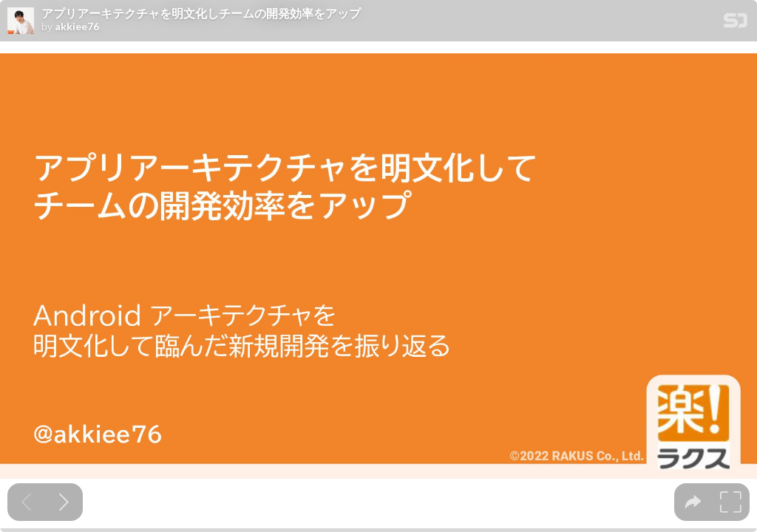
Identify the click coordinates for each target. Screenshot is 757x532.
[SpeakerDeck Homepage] (736, 23)
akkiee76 (77, 27)
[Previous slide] (26, 502)
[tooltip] (693, 502)
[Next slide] (64, 502)
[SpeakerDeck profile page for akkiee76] (21, 21)
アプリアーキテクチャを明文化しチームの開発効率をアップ (201, 13)
